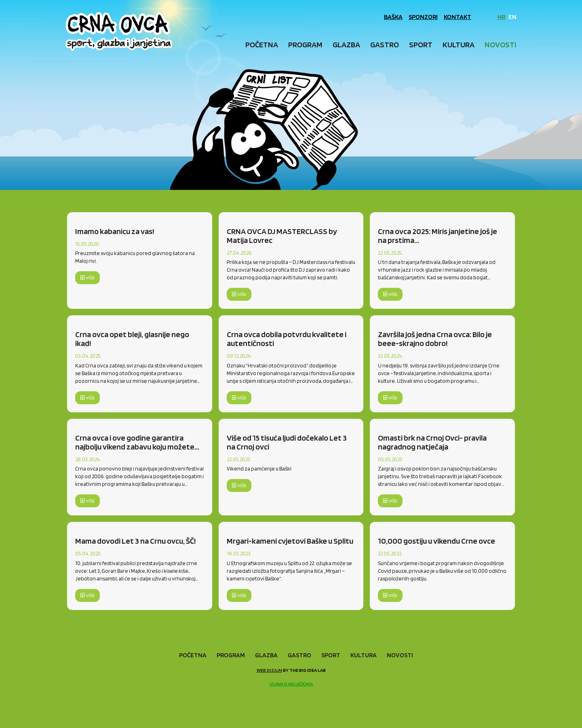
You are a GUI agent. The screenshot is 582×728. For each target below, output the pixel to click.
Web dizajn (269, 670)
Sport (421, 44)
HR (501, 17)
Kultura (459, 44)
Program (305, 44)
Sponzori (423, 17)
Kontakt (458, 17)
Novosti (501, 44)
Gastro (385, 44)
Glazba (346, 44)
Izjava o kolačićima (291, 684)
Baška (393, 17)
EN (512, 17)
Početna (262, 44)
